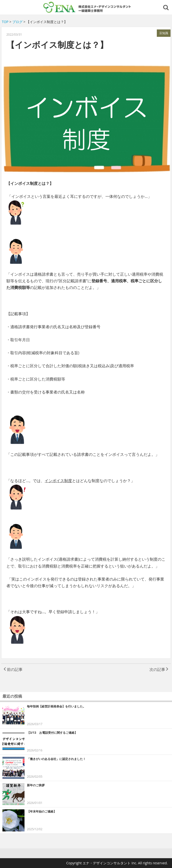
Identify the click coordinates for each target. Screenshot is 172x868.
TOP (5, 22)
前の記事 (13, 669)
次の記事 (159, 669)
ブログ (17, 22)
